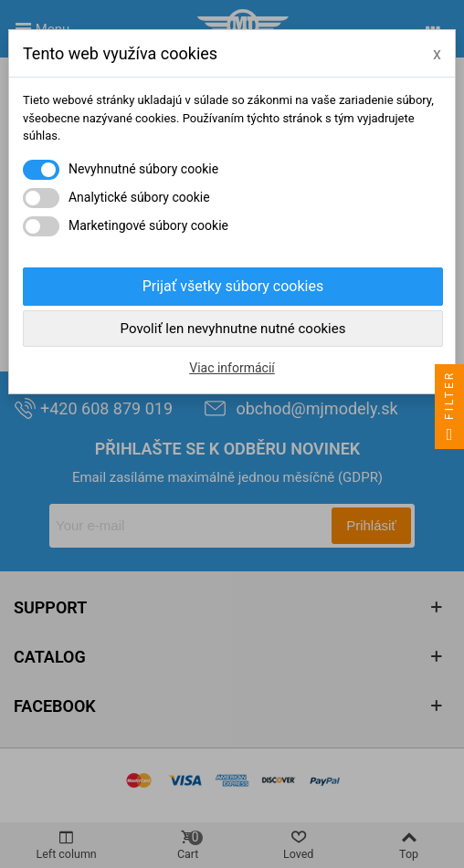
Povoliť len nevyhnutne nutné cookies (233, 329)
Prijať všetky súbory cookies (233, 286)
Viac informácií (232, 368)
